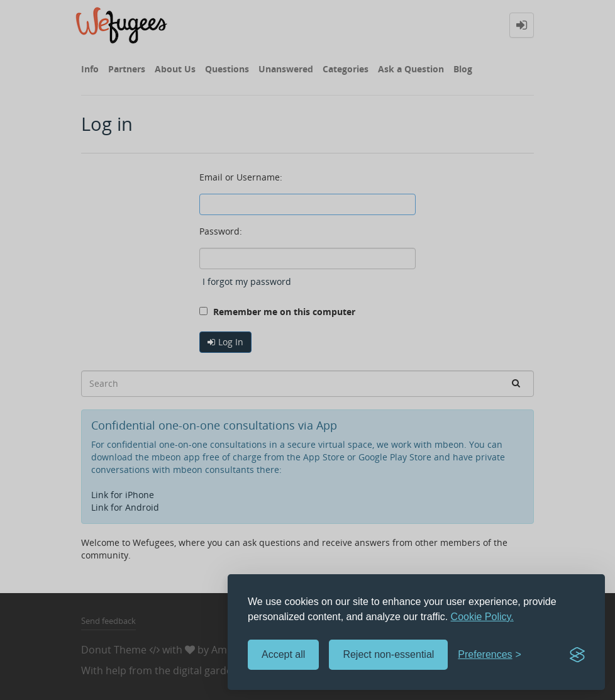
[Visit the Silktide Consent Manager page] (577, 655)
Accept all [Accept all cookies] (283, 654)
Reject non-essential (388, 654)
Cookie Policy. (482, 617)
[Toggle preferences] (490, 655)
